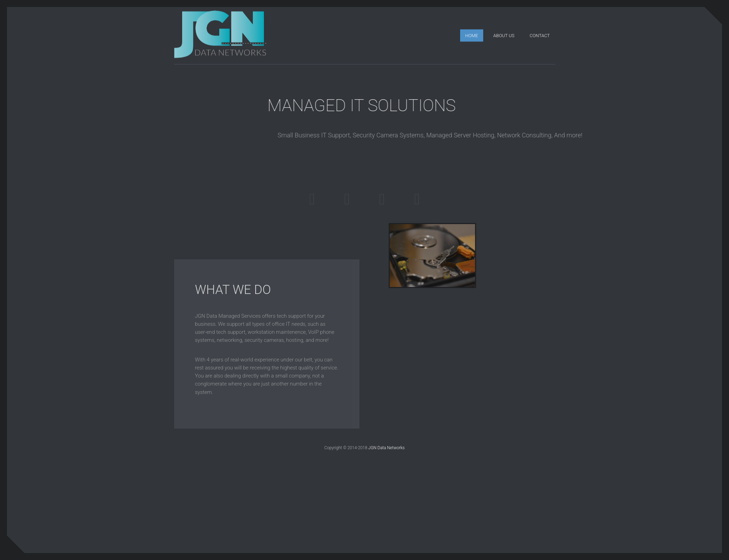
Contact (540, 35)
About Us (504, 35)
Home (472, 35)
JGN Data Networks (386, 448)
